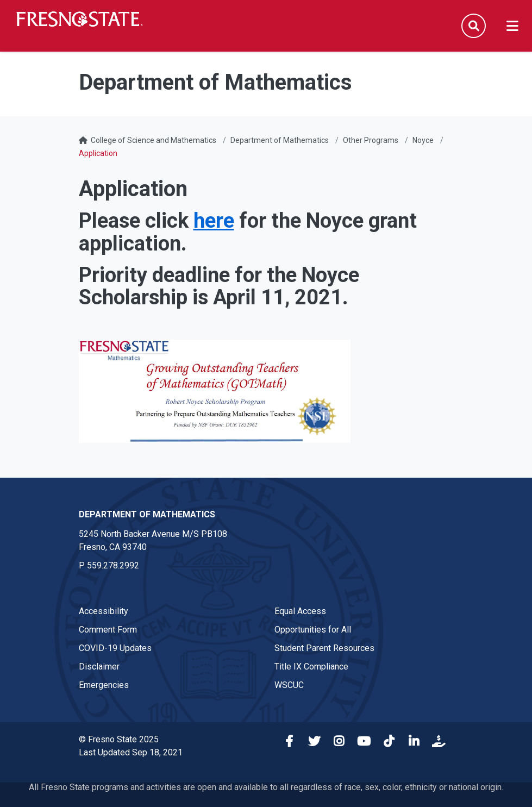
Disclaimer (99, 667)
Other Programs (371, 140)
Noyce (423, 140)
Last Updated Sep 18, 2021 (131, 752)
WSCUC (289, 685)
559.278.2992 (113, 565)
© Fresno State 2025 (119, 739)
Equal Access (300, 611)
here (214, 221)
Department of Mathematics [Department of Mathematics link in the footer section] (147, 514)
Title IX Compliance (311, 667)
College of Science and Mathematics (154, 140)
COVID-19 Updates (115, 648)
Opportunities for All (313, 630)
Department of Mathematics (280, 140)
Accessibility (104, 611)
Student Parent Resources (324, 648)
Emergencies (104, 685)
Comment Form (108, 630)
